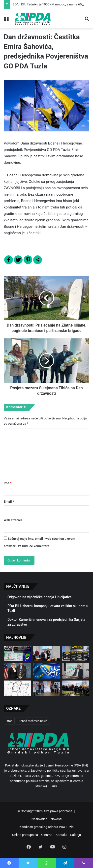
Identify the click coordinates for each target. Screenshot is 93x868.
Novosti (56, 819)
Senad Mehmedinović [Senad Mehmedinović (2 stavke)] (33, 721)
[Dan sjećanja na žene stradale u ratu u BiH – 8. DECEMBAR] (47, 688)
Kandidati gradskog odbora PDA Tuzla (47, 827)
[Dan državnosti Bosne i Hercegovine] (76, 688)
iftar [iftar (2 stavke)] (9, 721)
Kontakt (61, 835)
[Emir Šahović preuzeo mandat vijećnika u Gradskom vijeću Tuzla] (47, 654)
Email (9, 502)
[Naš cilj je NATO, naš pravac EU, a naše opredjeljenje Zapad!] (47, 671)
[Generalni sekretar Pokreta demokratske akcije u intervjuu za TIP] (76, 671)
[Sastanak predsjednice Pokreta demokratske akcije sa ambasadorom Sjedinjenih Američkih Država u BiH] (17, 671)
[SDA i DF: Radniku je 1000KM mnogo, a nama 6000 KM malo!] (17, 654)
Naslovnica (39, 819)
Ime (8, 483)
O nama (47, 835)
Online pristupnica (25, 835)
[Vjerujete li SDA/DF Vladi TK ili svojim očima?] (76, 654)
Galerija (75, 835)
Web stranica (13, 520)
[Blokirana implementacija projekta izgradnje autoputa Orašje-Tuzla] (17, 688)
